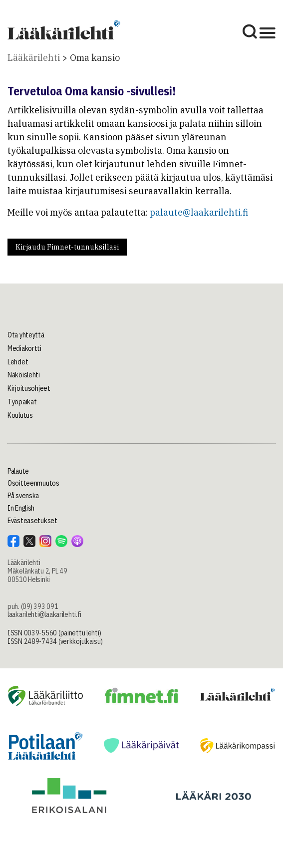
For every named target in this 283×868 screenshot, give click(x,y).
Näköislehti (24, 375)
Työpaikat (22, 402)
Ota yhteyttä (26, 335)
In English (21, 508)
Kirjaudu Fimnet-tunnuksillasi (67, 247)
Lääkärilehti (34, 58)
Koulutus (20, 415)
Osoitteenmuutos (33, 483)
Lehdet (18, 362)
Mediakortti (24, 348)
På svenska (23, 496)
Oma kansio (95, 58)
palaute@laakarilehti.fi (199, 212)
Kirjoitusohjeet (29, 388)
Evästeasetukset (32, 521)
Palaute (18, 471)
